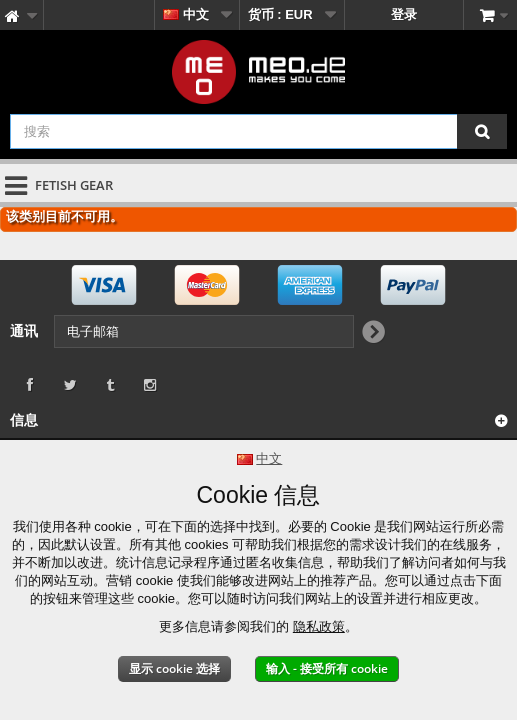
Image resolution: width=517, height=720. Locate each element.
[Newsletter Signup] (372, 333)
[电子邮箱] (204, 331)
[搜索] (482, 131)
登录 (404, 14)
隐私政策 (319, 626)
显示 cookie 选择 (174, 668)
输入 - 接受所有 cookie (327, 668)
